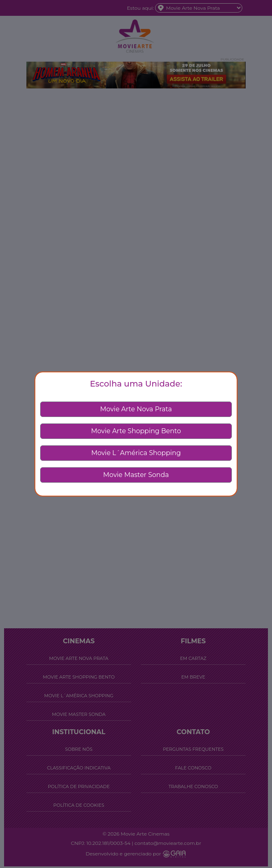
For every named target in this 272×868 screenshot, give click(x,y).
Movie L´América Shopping (136, 453)
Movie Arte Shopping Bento (136, 431)
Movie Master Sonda (136, 475)
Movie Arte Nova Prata (136, 409)
